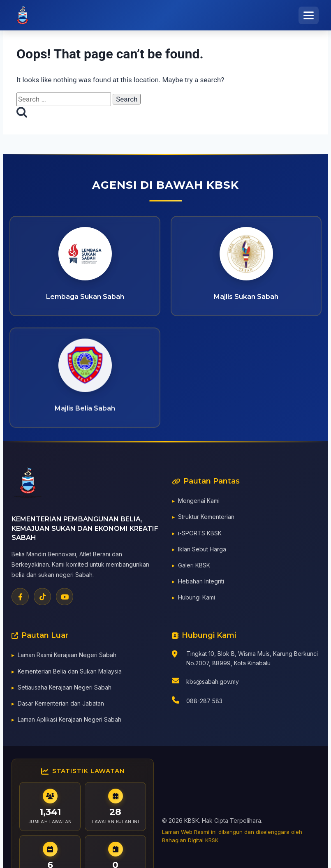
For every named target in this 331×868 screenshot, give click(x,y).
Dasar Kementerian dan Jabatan (61, 705)
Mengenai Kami (199, 502)
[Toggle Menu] (309, 15)
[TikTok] (42, 598)
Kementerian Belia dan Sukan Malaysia (70, 672)
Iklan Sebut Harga (202, 550)
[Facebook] (20, 598)
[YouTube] (65, 598)
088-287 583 (204, 703)
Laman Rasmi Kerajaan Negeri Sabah (67, 656)
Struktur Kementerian (206, 518)
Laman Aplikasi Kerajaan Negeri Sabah (69, 721)
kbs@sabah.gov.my (213, 683)
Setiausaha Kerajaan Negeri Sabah (65, 689)
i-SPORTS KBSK (200, 534)
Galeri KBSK (194, 566)
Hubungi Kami (197, 599)
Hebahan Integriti (201, 583)
